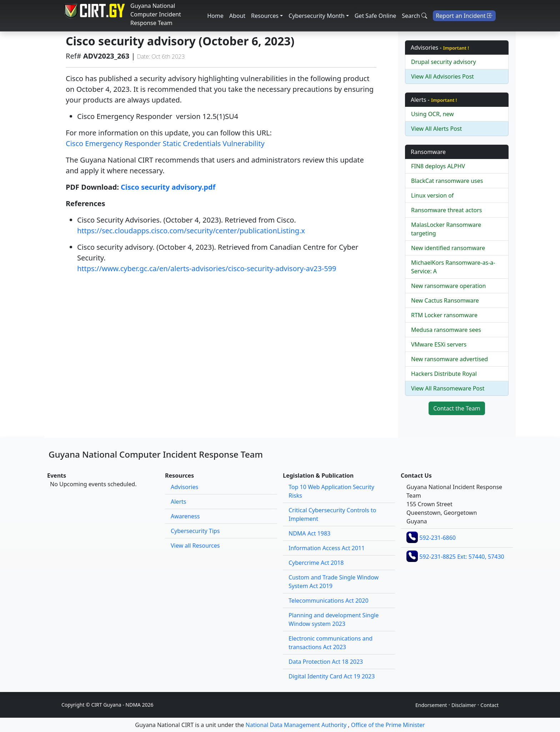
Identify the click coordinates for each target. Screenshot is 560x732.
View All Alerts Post (436, 129)
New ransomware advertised (449, 359)
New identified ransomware (448, 248)
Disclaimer (464, 705)
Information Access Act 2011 (327, 548)
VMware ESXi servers (439, 344)
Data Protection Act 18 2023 (326, 662)
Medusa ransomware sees (446, 330)
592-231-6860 (437, 538)
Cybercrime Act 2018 (316, 563)
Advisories (184, 487)
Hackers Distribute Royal (444, 374)
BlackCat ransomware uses (447, 181)
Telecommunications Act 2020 (329, 601)
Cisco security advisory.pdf (168, 187)
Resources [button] (265, 16)
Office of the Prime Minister (388, 725)
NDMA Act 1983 (309, 533)
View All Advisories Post (442, 76)
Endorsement (431, 705)
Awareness (185, 516)
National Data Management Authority (296, 725)
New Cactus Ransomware (445, 300)
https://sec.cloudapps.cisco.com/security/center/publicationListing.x (191, 231)
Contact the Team (457, 408)
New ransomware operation (448, 286)
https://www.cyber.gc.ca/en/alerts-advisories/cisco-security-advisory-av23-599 (207, 268)
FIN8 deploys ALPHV (438, 166)
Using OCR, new (432, 114)
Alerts (178, 502)
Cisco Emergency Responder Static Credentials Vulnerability (165, 143)
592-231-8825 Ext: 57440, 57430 (462, 557)
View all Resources (195, 546)
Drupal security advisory (444, 62)
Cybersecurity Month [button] (317, 16)
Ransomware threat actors (446, 210)
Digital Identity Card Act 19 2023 (332, 676)
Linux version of (432, 195)
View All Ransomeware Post (448, 388)
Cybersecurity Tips (195, 531)
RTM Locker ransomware (444, 315)
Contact (489, 705)
